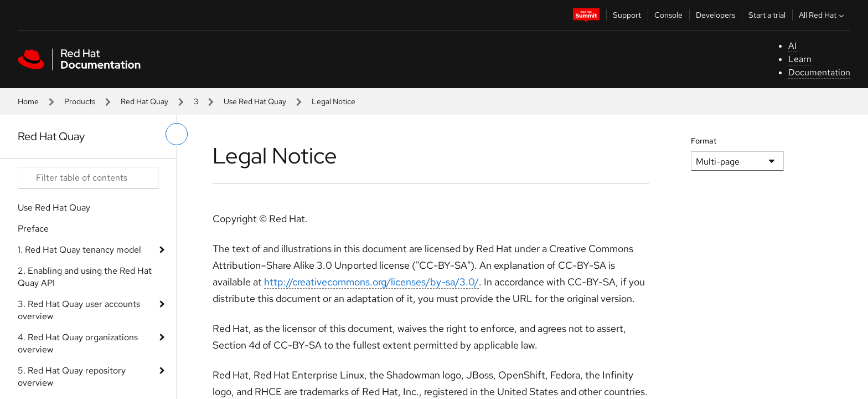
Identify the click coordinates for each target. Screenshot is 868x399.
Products (80, 101)
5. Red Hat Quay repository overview (72, 377)
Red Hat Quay (144, 101)
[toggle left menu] (177, 134)
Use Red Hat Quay (255, 101)
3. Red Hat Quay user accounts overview (79, 310)
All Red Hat (823, 15)
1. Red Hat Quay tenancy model (79, 250)
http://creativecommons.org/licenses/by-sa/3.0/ (371, 282)
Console (668, 15)
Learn (800, 59)
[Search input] (88, 178)
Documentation (819, 72)
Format (704, 141)
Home (28, 101)
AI (792, 46)
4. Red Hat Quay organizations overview (78, 343)
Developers (715, 15)
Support (627, 15)
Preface (33, 229)
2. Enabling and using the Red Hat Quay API (85, 277)
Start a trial (767, 15)
